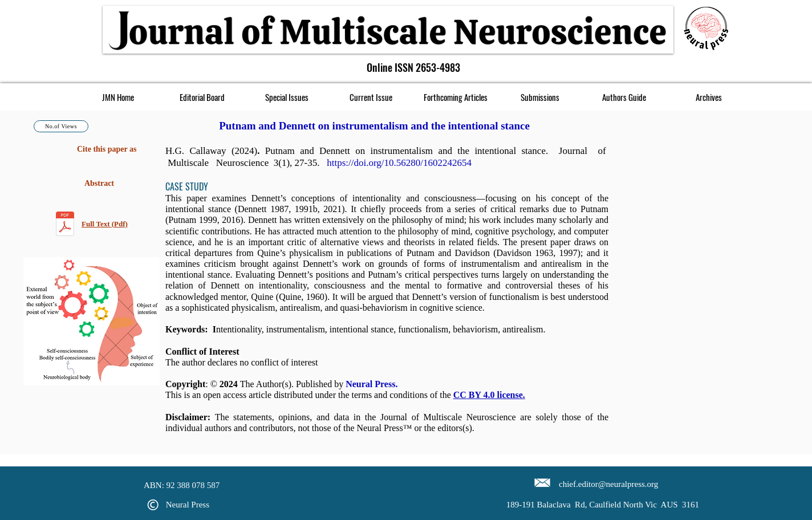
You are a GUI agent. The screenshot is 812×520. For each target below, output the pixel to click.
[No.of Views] (61, 126)
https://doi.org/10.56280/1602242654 (399, 163)
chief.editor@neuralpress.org (608, 484)
